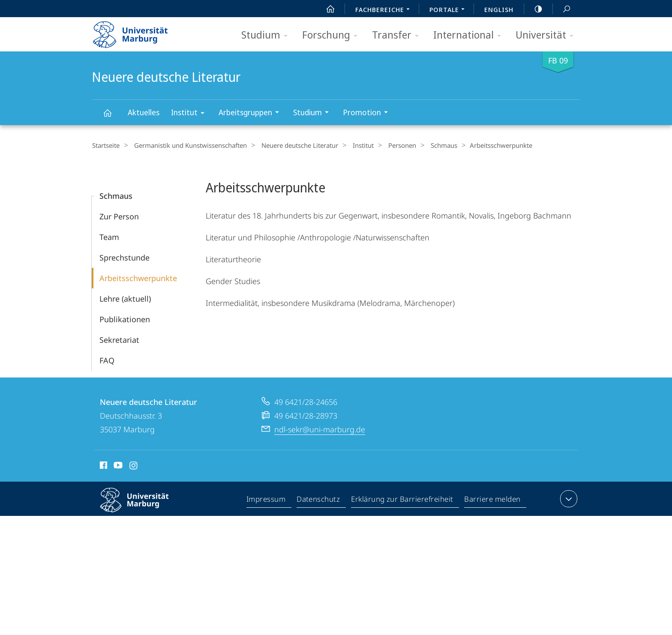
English (499, 9)
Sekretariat (119, 339)
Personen (388, 145)
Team (109, 237)
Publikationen (125, 319)
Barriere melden (493, 500)
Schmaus (426, 145)
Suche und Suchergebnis (562, 9)
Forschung (333, 35)
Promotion (368, 113)
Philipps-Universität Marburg (142, 506)
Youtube (117, 466)
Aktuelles (144, 112)
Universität (547, 35)
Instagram (134, 466)
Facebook (103, 466)
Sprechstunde (124, 257)
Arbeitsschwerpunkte (138, 278)
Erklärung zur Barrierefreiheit (402, 500)
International (470, 35)
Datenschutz (319, 500)
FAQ (107, 360)
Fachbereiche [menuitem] (385, 10)
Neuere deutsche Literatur (112, 117)
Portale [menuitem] (449, 10)
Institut (190, 114)
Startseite (105, 145)
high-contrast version (534, 9)
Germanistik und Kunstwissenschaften (187, 145)
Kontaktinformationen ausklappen (568, 498)
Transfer (398, 35)
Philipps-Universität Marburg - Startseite (138, 32)
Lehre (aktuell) (125, 298)
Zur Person (119, 216)
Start (326, 9)
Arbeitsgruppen (252, 113)
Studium (267, 35)
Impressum (266, 500)
